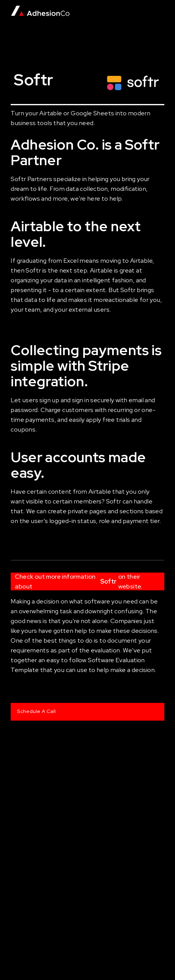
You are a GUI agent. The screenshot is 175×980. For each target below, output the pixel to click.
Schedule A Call (36, 711)
